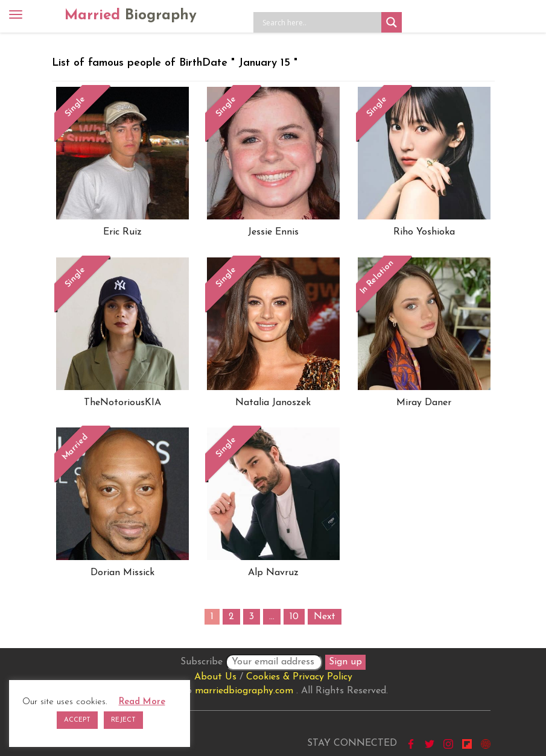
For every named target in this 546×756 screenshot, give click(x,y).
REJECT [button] (123, 720)
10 (294, 617)
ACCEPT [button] (77, 720)
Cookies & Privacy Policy (299, 677)
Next (325, 617)
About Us (215, 677)
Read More (142, 702)
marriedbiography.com (244, 691)
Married (131, 16)
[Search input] (320, 22)
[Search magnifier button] (392, 22)
